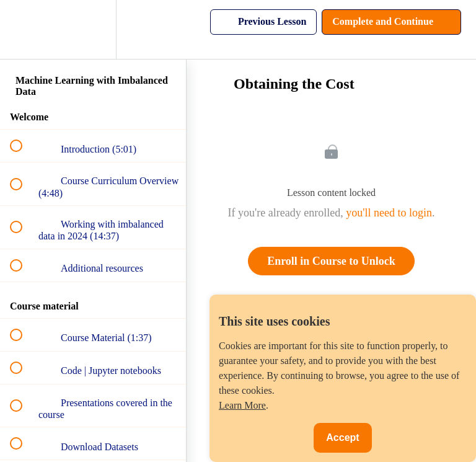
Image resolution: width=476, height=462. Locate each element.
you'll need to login (389, 213)
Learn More (242, 405)
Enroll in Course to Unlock (331, 261)
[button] (23, 29)
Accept (342, 438)
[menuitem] (93, 29)
